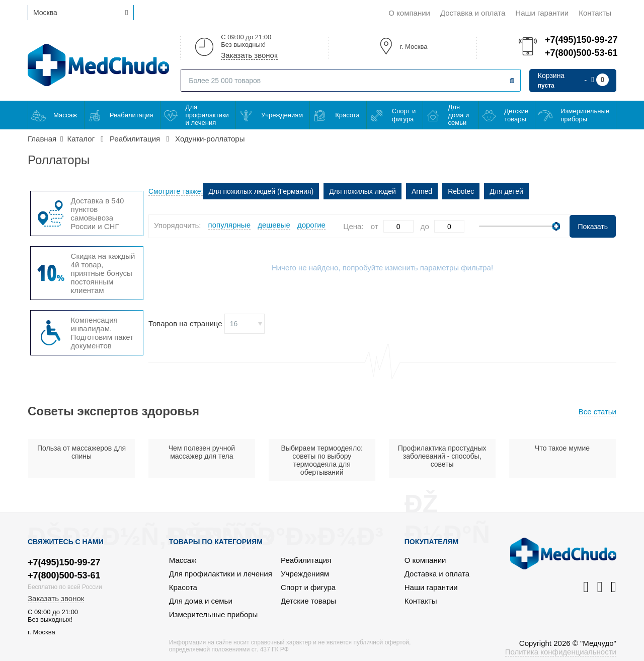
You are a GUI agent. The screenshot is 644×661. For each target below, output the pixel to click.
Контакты (595, 13)
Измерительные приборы (585, 115)
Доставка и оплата (473, 13)
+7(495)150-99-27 (581, 40)
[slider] (556, 226)
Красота (347, 115)
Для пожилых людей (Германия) (261, 191)
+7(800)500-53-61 (581, 53)
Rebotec (461, 191)
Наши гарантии (542, 13)
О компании (409, 13)
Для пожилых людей (363, 191)
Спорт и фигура (404, 115)
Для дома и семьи (459, 115)
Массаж (65, 115)
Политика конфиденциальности (561, 652)
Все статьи (597, 412)
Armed (422, 191)
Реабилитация (132, 115)
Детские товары (516, 115)
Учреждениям (282, 115)
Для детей (506, 191)
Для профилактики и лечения (207, 115)
